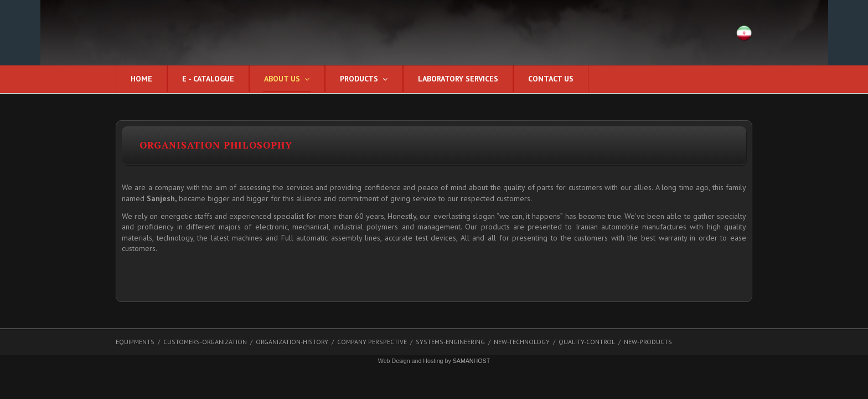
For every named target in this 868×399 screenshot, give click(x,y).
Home (141, 79)
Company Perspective (372, 342)
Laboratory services (458, 79)
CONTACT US (551, 79)
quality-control (587, 342)
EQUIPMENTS (135, 342)
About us (282, 79)
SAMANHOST (472, 361)
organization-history (292, 342)
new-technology (522, 342)
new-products (648, 342)
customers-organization (205, 342)
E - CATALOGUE (208, 79)
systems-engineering (450, 342)
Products (359, 79)
